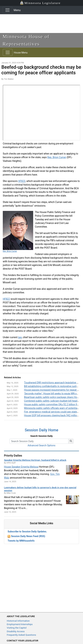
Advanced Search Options (41, 445)
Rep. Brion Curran (57, 157)
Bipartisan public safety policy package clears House (53, 397)
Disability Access (16, 631)
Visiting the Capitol (17, 628)
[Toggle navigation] (7, 10)
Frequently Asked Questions (21, 635)
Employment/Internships (20, 624)
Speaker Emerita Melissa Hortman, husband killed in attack (35, 460)
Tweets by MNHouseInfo (21, 541)
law (20, 337)
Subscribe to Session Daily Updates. (27, 532)
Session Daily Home (42, 430)
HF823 (22, 181)
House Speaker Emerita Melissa (21, 467)
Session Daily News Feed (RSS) (28, 536)
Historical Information (18, 621)
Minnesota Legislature (40, 3)
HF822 (6, 299)
